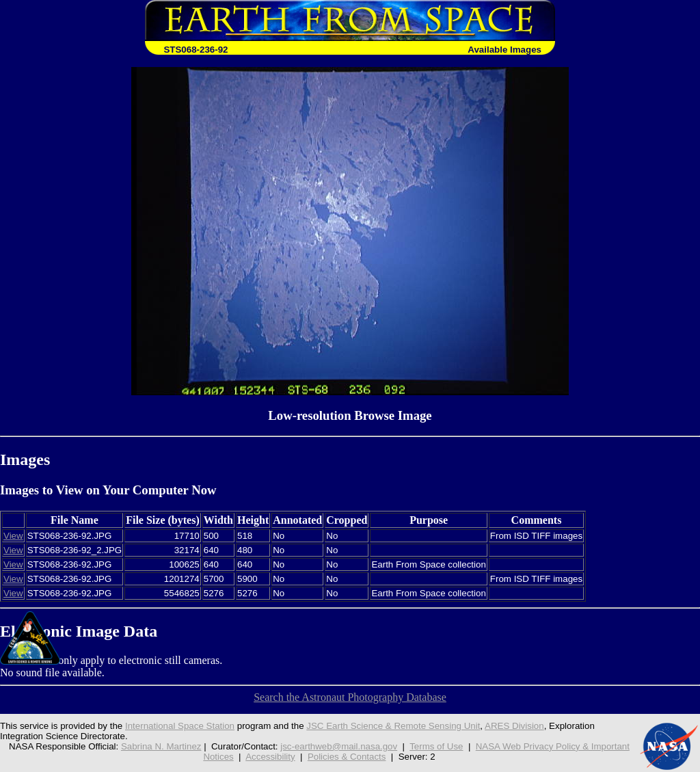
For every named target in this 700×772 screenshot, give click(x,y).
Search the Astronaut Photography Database (350, 697)
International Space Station (180, 726)
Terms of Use (436, 746)
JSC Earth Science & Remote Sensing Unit (393, 726)
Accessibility (270, 757)
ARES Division (514, 726)
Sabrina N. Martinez (161, 746)
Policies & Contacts (347, 757)
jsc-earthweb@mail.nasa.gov (339, 746)
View (13, 536)
